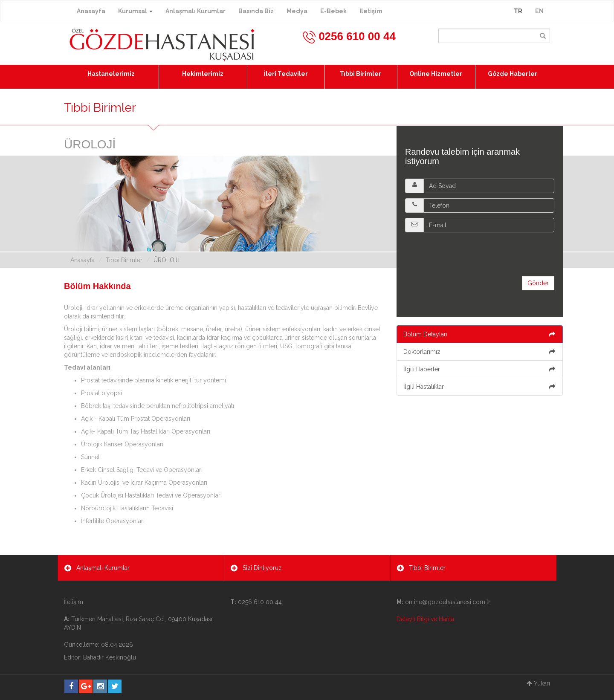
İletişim (371, 11)
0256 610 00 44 (349, 36)
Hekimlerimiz (203, 74)
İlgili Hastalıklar (480, 387)
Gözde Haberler (513, 74)
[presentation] (470, 254)
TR (518, 11)
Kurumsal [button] (135, 11)
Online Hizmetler (436, 74)
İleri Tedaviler (286, 74)
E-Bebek (333, 11)
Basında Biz (256, 11)
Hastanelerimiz (111, 74)
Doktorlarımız (480, 352)
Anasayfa (91, 11)
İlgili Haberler (480, 369)
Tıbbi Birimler (361, 74)
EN (539, 11)
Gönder (538, 283)
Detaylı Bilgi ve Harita (425, 619)
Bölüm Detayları (480, 334)
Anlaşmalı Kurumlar (195, 11)
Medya (297, 11)
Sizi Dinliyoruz (256, 568)
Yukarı (538, 683)
